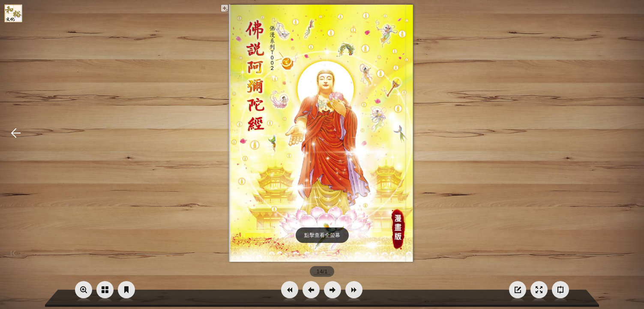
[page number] (322, 271)
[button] (290, 290)
